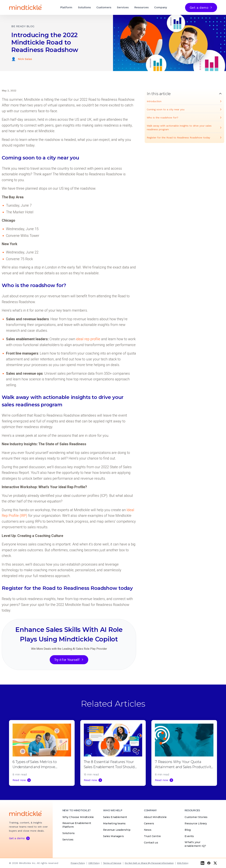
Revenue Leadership (117, 830)
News (148, 830)
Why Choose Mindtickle (78, 817)
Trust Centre (152, 836)
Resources (141, 7)
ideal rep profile (88, 339)
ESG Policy (183, 863)
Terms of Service (112, 863)
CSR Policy (94, 863)
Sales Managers (113, 836)
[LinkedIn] (202, 863)
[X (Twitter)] (215, 863)
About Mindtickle (155, 817)
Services (123, 7)
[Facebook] (209, 863)
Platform (66, 7)
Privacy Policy (78, 863)
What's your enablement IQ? (195, 844)
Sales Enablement (115, 817)
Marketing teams (114, 824)
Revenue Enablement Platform (77, 825)
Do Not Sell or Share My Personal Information (149, 863)
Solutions (84, 7)
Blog (188, 830)
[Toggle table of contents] (184, 94)
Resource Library (196, 824)
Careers (149, 824)
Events (189, 836)
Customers (104, 7)
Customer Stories (196, 817)
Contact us (151, 843)
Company (161, 7)
